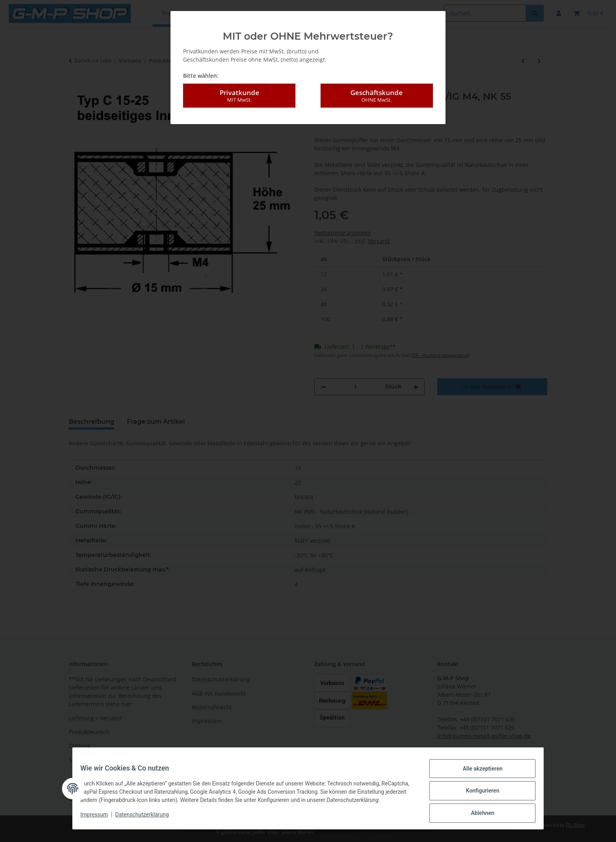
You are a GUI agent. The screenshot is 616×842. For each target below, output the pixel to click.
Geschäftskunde (377, 96)
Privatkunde (239, 96)
